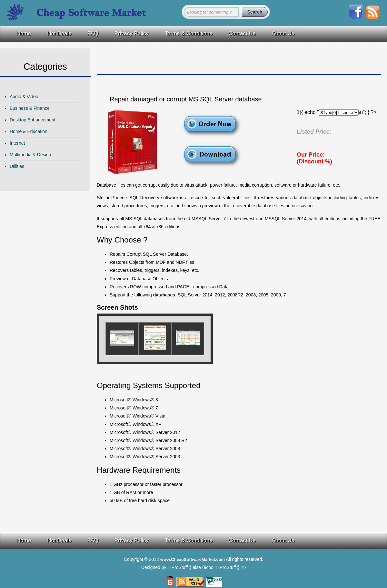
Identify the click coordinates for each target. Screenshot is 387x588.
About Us (283, 33)
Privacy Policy (132, 33)
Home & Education (29, 131)
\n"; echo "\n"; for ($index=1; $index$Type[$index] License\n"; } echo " (339, 113)
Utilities (17, 166)
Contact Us (242, 33)
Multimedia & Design (30, 155)
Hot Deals (59, 33)
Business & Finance (30, 108)
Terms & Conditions (189, 33)
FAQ (93, 33)
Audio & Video (24, 97)
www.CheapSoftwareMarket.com (193, 559)
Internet (17, 143)
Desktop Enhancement (33, 120)
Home (24, 33)
